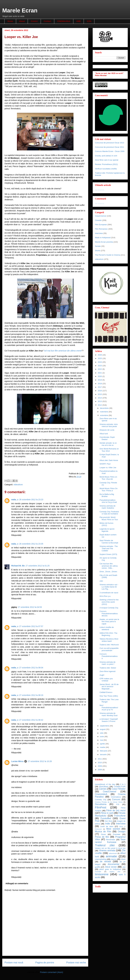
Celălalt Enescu (106, 692)
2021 (100, 373)
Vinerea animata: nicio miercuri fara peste (109, 425)
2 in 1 (123, 784)
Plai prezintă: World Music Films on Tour (109, 518)
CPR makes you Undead (106, 680)
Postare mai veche (76, 963)
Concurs (116, 799)
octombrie (104, 415)
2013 (100, 401)
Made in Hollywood (103, 238)
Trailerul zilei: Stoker (108, 668)
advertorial (113, 853)
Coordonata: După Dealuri (107, 438)
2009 (100, 766)
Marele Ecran (20, 10)
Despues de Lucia (107, 430)
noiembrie (104, 412)
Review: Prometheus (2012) (106, 164)
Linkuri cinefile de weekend (107, 628)
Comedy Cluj (101, 800)
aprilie (103, 744)
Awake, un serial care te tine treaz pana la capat (109, 622)
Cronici (34, 21)
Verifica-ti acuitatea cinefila (106, 169)
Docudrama (101, 804)
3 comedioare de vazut (109, 593)
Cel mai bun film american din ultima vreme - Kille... (109, 566)
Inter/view (99, 233)
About (22, 21)
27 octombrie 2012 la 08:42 (31, 720)
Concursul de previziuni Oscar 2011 (110, 147)
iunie (102, 737)
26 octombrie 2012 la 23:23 (31, 500)
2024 (100, 362)
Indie (108, 824)
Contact (47, 21)
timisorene (102, 874)
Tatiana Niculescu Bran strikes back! (109, 640)
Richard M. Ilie (18, 566)
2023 (100, 366)
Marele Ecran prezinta (104, 242)
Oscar (103, 834)
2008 (100, 770)
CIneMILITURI (120, 787)
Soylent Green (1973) (108, 554)
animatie (111, 856)
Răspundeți (16, 535)
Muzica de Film (103, 832)
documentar (114, 864)
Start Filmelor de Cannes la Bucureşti (109, 542)
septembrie (105, 726)
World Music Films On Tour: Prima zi (108, 490)
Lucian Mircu (17, 761)
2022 (100, 369)
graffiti (97, 867)
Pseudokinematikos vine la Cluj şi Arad (108, 501)
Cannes (103, 789)
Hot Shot (109, 821)
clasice (114, 859)
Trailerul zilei (105, 845)
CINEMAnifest (64, 21)
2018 (100, 384)
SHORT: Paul (105, 464)
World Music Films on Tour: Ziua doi (108, 478)
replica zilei (115, 872)
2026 (100, 355)
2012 (100, 405)
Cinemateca (116, 797)
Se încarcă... (100, 190)
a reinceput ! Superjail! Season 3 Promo (109, 720)
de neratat (105, 861)
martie (103, 747)
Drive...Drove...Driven (108, 572)
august (103, 729)
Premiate (117, 834)
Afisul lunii (104, 434)
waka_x (15, 500)
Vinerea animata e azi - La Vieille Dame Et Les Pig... (109, 587)
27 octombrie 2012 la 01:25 (38, 566)
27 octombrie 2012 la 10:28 (40, 761)
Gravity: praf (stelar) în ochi (106, 156)
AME (78, 21)
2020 (100, 376)
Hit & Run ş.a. (105, 596)
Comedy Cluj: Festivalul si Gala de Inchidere (109, 513)
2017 (100, 387)
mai (102, 740)
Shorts (98, 251)
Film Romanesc (101, 229)
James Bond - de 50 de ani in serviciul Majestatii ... (109, 687)
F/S (118, 804)
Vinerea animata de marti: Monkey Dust (108, 714)
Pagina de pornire (45, 963)
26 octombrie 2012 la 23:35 (31, 544)
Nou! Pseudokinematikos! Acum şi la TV (109, 707)
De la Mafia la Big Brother (107, 495)
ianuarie (104, 754)
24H (101, 581)
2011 (100, 759)
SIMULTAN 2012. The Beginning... (108, 634)
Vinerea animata (107, 850)
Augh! (102, 675)
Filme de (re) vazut (116, 810)
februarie (104, 751)
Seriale (98, 246)
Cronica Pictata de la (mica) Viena (109, 802)
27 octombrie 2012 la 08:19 (31, 695)
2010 (100, 763)
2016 (100, 391)
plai (124, 867)
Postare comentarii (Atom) (52, 972)
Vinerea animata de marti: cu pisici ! (107, 663)
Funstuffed (106, 818)
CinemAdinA (101, 794)
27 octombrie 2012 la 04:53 (30, 607)
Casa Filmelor (119, 789)
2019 (100, 380)
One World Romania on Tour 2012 (109, 450)
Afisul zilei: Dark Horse (109, 460)
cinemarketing (101, 859)
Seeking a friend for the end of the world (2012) (109, 602)
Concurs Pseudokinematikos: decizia (109, 613)
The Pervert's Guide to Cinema (108, 255)
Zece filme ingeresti (107, 671)
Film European (101, 225)
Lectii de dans (107, 826)
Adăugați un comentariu (17, 883)
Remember (111, 840)
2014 (100, 398)
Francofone (120, 816)
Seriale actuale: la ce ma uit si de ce (108, 444)
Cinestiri (98, 220)
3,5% (89, 21)
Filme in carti (107, 813)
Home (10, 21)
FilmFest (101, 807)
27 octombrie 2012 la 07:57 (31, 626)
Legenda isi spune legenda (107, 530)
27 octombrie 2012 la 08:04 (31, 668)
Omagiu (122, 832)
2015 (100, 394)
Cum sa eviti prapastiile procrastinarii (109, 649)
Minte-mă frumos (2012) (106, 524)
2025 (100, 358)
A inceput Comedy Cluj (109, 608)
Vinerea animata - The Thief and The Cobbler (109, 548)
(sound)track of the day (105, 784)
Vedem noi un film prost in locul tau (110, 848)
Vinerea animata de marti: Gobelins (107, 507)
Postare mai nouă (14, 963)
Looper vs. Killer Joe (108, 468)
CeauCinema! (101, 216)
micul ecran (111, 867)
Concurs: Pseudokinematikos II (109, 656)
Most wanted (113, 829)
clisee (123, 859)
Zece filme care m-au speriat (107, 160)
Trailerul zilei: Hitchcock (109, 645)
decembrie (105, 408)
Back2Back (104, 787)
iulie (102, 733)
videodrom (18, 485)
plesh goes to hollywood (110, 869)
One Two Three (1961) (109, 696)
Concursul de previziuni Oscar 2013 (110, 143)
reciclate (98, 872)
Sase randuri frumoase (110, 841)
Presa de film (102, 837)
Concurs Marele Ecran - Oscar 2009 (110, 151)
